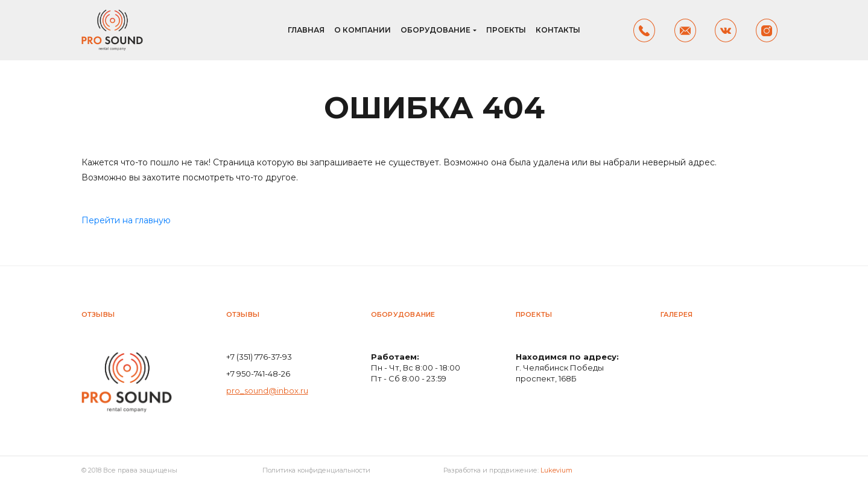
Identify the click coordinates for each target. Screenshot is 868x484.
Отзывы (98, 314)
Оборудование (436, 30)
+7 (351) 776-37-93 (259, 357)
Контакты (558, 30)
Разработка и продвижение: (508, 470)
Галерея (677, 314)
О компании (363, 30)
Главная (306, 30)
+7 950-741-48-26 (258, 374)
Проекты (506, 30)
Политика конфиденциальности (316, 470)
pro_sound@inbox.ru (267, 390)
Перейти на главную (126, 220)
